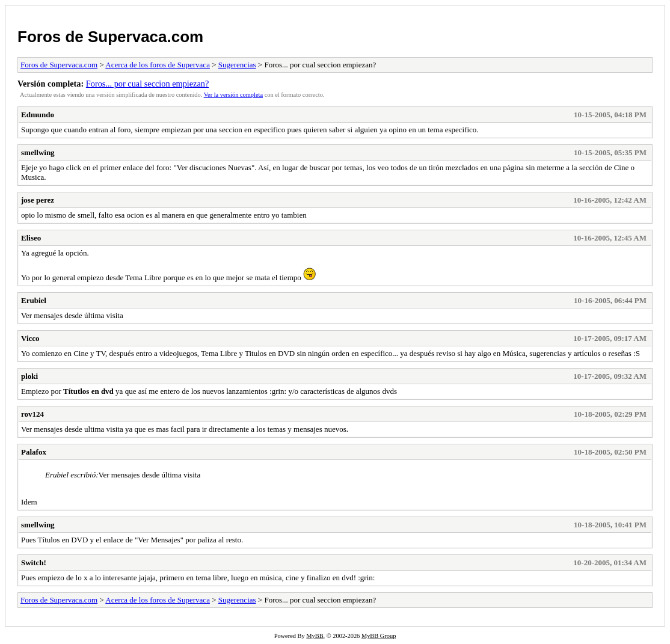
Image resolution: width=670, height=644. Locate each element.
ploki (29, 376)
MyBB (315, 636)
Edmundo (38, 115)
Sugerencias (237, 65)
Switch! (34, 563)
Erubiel (34, 300)
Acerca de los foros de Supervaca (158, 65)
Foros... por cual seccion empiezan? (147, 84)
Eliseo (31, 238)
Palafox (34, 452)
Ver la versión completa (233, 95)
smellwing (38, 152)
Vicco (30, 338)
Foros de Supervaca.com (110, 37)
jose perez (38, 200)
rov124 (32, 414)
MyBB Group (379, 636)
